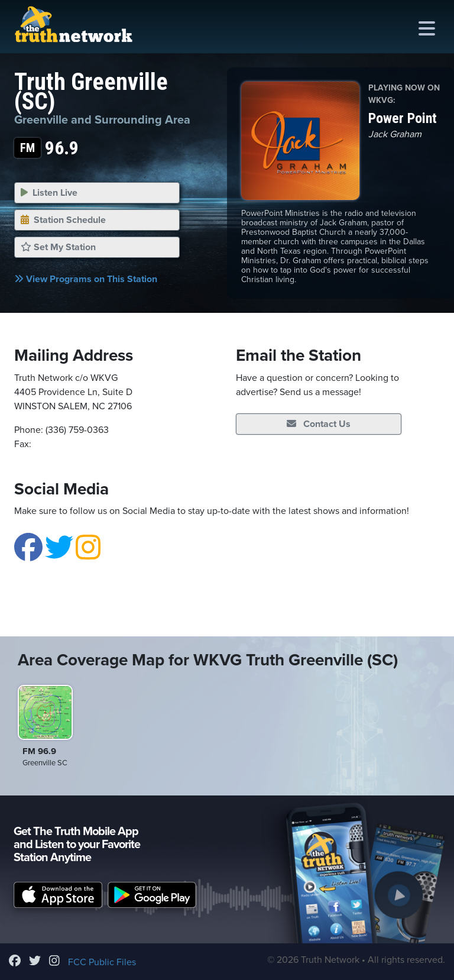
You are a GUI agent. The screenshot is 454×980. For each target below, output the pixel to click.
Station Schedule (63, 220)
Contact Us (319, 424)
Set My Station (58, 247)
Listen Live (49, 193)
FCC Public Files (102, 962)
